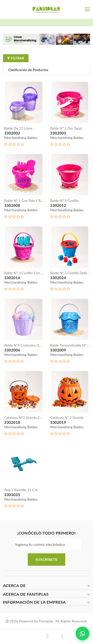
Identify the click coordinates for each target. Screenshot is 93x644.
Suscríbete (46, 559)
